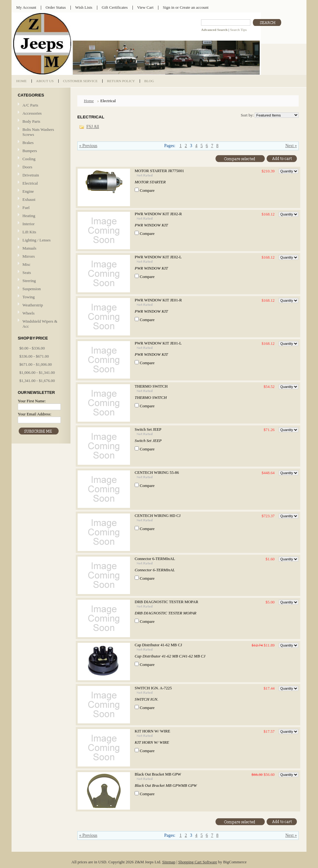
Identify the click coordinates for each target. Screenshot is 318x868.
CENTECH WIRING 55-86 (157, 473)
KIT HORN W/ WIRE (152, 731)
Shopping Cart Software (198, 862)
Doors (27, 167)
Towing (29, 297)
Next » (291, 146)
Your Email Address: (35, 414)
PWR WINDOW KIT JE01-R (158, 300)
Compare (147, 190)
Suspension (32, 289)
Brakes (28, 143)
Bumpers (30, 151)
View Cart (145, 7)
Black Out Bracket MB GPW (158, 774)
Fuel (26, 208)
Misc (26, 264)
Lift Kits (29, 232)
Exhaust (29, 199)
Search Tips (238, 30)
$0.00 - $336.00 (32, 348)
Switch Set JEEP (148, 429)
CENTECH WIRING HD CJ (158, 516)
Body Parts (40, 122)
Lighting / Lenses (40, 240)
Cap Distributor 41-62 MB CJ (158, 645)
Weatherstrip (33, 305)
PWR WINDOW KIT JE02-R (158, 214)
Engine (28, 191)
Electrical (40, 184)
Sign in (169, 7)
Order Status (56, 7)
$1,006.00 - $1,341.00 (37, 372)
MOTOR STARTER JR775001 (159, 171)
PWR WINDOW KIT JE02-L (158, 257)
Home (89, 101)
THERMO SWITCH (151, 386)
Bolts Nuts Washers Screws (38, 132)
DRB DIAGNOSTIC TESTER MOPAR (166, 602)
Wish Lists (84, 7)
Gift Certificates (115, 7)
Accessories (32, 113)
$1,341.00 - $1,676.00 (37, 381)
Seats (40, 273)
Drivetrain (40, 175)
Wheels (29, 313)
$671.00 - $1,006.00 (36, 364)
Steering (29, 281)
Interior (29, 224)
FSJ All (93, 127)
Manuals (29, 248)
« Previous (88, 146)
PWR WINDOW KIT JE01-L (158, 343)
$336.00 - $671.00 (34, 356)
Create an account (194, 7)
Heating (29, 216)
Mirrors (29, 256)
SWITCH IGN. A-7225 (153, 688)
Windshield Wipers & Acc (40, 324)
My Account (26, 7)
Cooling (40, 159)
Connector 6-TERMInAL (155, 559)
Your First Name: (32, 401)
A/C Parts (30, 105)
